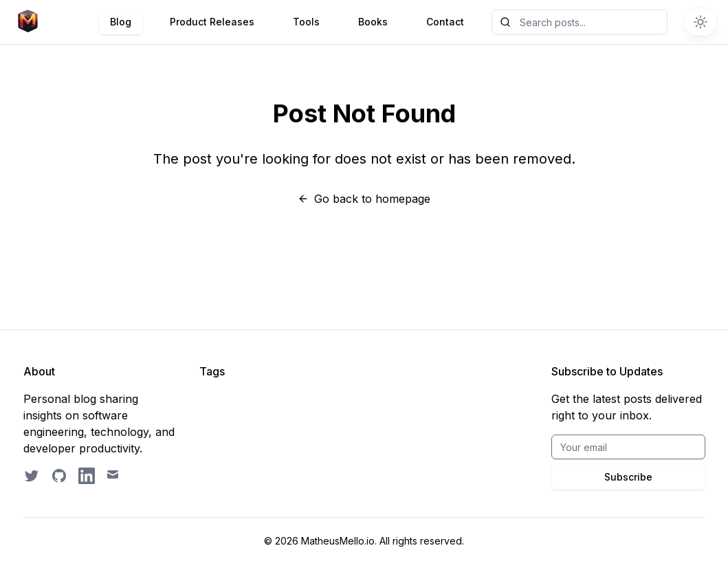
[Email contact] (114, 476)
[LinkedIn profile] (87, 476)
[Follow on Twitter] (32, 476)
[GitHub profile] (59, 476)
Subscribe (628, 477)
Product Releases (212, 22)
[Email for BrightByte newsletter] (628, 447)
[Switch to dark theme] (701, 22)
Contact (445, 22)
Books (373, 22)
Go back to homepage (364, 199)
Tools (306, 22)
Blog (121, 22)
